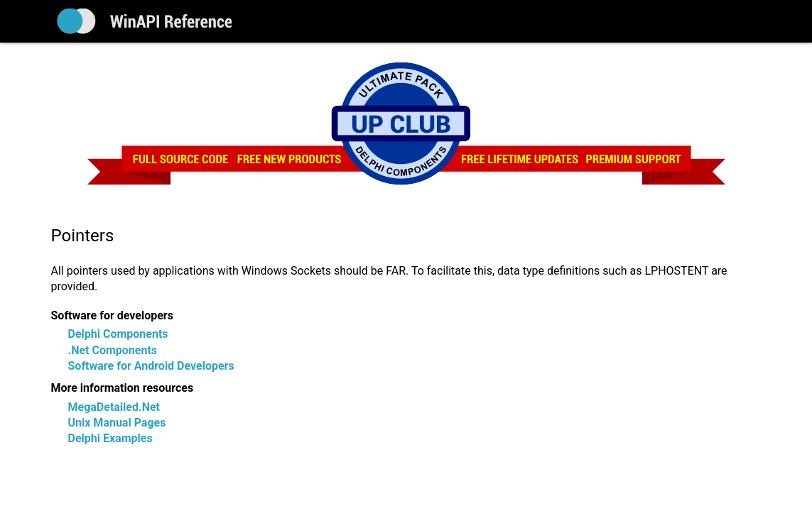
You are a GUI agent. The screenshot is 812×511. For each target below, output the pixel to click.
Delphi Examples (110, 438)
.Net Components (113, 350)
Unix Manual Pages (117, 423)
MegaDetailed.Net (114, 407)
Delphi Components (118, 334)
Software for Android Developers (151, 366)
